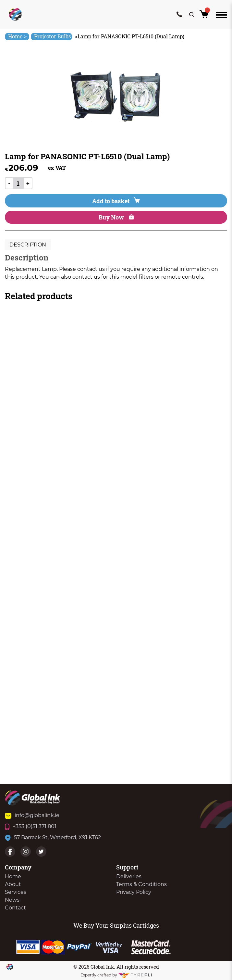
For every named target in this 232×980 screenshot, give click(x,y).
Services (16, 892)
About (13, 884)
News (12, 900)
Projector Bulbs (53, 36)
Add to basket (116, 201)
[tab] (28, 245)
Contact (15, 908)
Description (28, 245)
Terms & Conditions (141, 884)
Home (17, 36)
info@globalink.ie (32, 815)
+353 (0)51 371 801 (31, 826)
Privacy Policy (134, 892)
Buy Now (116, 217)
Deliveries (129, 876)
